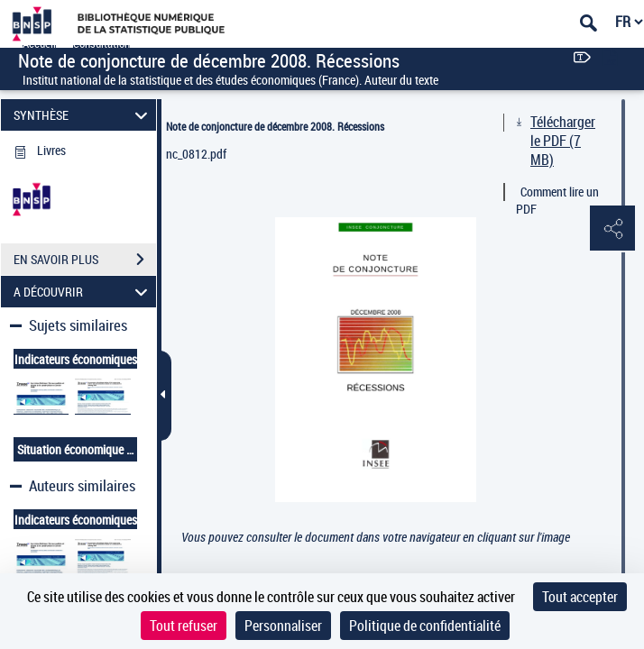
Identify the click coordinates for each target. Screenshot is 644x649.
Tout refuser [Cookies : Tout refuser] (184, 626)
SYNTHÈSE (83, 115)
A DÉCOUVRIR (83, 292)
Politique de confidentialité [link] (425, 626)
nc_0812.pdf (196, 154)
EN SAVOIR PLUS (85, 260)
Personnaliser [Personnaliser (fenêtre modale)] (283, 626)
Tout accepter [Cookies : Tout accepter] (580, 597)
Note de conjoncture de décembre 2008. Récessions (275, 126)
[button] (612, 229)
